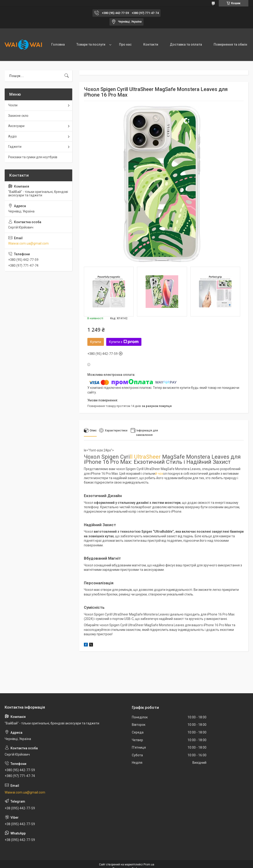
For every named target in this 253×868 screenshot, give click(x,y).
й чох (159, 474)
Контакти (151, 44)
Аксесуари (16, 126)
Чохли (13, 105)
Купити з (124, 342)
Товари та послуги (91, 44)
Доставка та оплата (186, 44)
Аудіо (12, 136)
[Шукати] (67, 76)
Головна (58, 44)
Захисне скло (18, 116)
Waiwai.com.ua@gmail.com (28, 243)
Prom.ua (149, 865)
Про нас (125, 44)
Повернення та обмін (230, 44)
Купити (96, 342)
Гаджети (15, 147)
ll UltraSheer (145, 457)
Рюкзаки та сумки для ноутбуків (33, 157)
